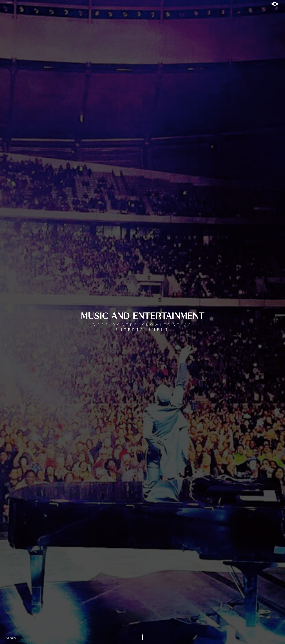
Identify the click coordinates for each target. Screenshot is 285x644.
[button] (9, 4)
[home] (275, 4)
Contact (11, 638)
